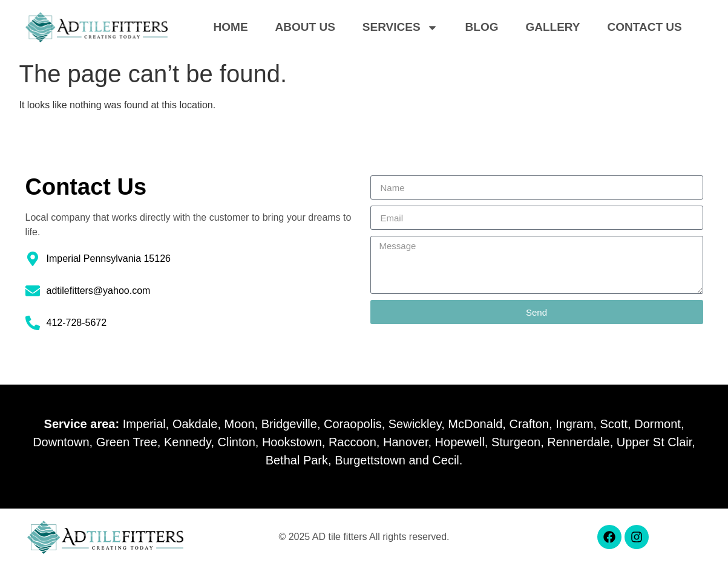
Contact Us (645, 27)
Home (231, 27)
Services (400, 27)
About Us (305, 27)
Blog (482, 27)
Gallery (553, 27)
